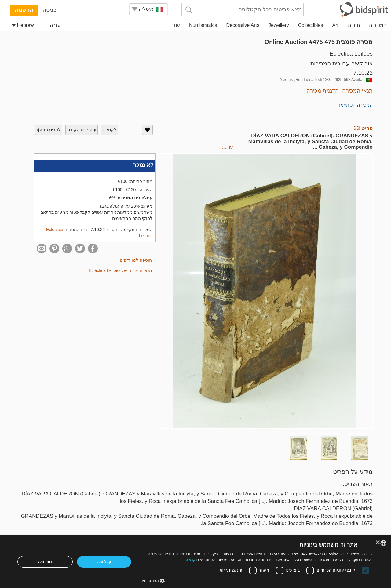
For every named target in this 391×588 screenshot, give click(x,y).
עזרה (55, 25)
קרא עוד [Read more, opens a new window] (189, 560)
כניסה (49, 10)
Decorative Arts (243, 25)
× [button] (378, 543)
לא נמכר (143, 165)
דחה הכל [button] (45, 562)
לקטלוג (110, 130)
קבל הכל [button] (104, 562)
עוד (176, 25)
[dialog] (195, 562)
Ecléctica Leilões (351, 54)
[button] (257, 581)
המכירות (378, 25)
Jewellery (279, 25)
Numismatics (203, 25)
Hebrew (23, 25)
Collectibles (311, 25)
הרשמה (24, 10)
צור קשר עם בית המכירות (342, 63)
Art (335, 25)
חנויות (354, 25)
